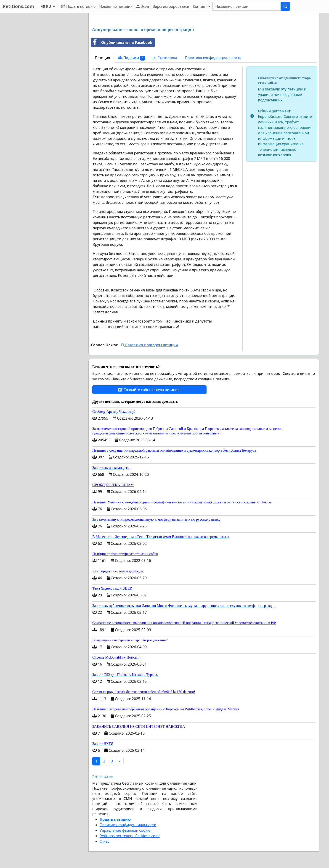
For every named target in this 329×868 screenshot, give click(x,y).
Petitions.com (18, 6)
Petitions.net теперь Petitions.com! (130, 836)
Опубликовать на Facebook (122, 42)
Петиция (102, 58)
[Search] (247, 6)
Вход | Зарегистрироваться (163, 6)
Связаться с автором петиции (149, 345)
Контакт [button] (200, 6)
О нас (105, 841)
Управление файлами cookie (125, 830)
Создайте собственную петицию (149, 390)
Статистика (165, 58)
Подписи (131, 58)
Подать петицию (78, 6)
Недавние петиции (116, 6)
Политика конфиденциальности (213, 58)
